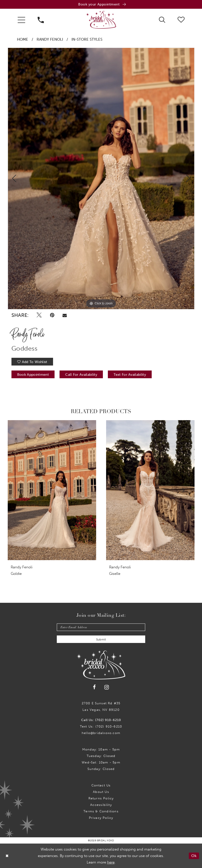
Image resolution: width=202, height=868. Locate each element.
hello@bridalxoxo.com (101, 733)
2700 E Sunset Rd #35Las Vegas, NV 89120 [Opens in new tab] (101, 706)
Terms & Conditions (101, 811)
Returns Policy (101, 798)
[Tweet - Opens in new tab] (39, 315)
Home (23, 39)
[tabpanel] (101, 179)
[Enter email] (101, 627)
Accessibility (101, 805)
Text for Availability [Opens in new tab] (130, 375)
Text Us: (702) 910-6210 (101, 726)
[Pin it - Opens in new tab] (52, 315)
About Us (101, 792)
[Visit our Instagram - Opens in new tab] (107, 687)
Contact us (101, 785)
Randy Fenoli (50, 39)
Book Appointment (33, 375)
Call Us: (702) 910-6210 (101, 720)
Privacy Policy (101, 818)
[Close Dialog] (7, 856)
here (111, 862)
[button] (21, 20)
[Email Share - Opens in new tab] (65, 315)
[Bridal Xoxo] (101, 20)
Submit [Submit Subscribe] (101, 639)
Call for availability (81, 375)
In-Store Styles (87, 39)
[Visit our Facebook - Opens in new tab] (94, 687)
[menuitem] (21, 20)
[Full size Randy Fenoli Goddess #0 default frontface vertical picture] (101, 179)
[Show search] (162, 19)
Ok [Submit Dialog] (194, 856)
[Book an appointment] (101, 4)
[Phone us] (41, 20)
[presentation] (52, 490)
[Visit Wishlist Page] (181, 19)
